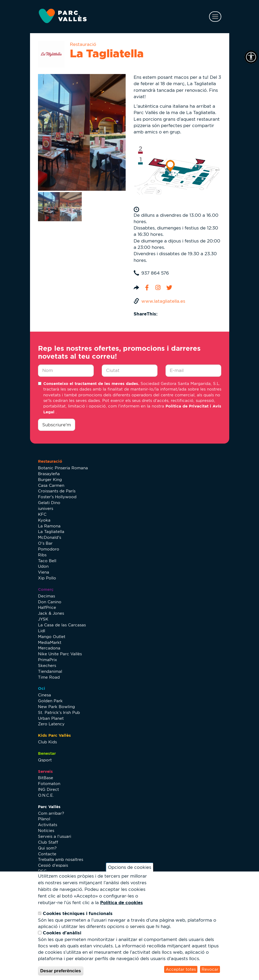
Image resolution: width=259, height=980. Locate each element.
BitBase (46, 778)
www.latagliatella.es (163, 301)
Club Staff (48, 842)
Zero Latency (51, 724)
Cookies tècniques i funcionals (78, 913)
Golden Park (50, 701)
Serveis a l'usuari (55, 836)
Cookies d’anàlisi (62, 933)
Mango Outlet (52, 637)
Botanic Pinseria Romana (63, 468)
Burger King (50, 480)
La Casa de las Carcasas (62, 625)
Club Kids (47, 742)
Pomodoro (49, 549)
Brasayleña (49, 474)
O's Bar (45, 543)
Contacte (47, 854)
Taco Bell (47, 561)
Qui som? (47, 848)
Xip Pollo (47, 578)
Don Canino (50, 602)
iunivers (46, 508)
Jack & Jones (51, 613)
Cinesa (44, 695)
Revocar (210, 969)
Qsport (45, 760)
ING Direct (48, 789)
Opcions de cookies (129, 867)
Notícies (46, 831)
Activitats (48, 825)
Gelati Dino (49, 503)
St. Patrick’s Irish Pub (59, 712)
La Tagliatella (51, 532)
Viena (44, 572)
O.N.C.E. (46, 795)
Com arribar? (51, 813)
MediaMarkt (50, 642)
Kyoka (44, 520)
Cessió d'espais (53, 865)
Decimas (46, 596)
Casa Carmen (51, 485)
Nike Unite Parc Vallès (60, 654)
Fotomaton (49, 784)
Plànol (44, 819)
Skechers (47, 665)
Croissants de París (57, 491)
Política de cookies (122, 902)
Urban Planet (51, 718)
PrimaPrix (48, 660)
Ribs (42, 555)
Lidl (42, 631)
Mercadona (49, 648)
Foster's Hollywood (57, 497)
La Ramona (49, 526)
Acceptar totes (181, 969)
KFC (42, 514)
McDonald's (50, 537)
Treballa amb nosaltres (61, 859)
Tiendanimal (50, 671)
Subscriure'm (57, 425)
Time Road (49, 677)
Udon (43, 566)
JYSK (43, 619)
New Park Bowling (56, 707)
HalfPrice (47, 607)
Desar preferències (61, 971)
